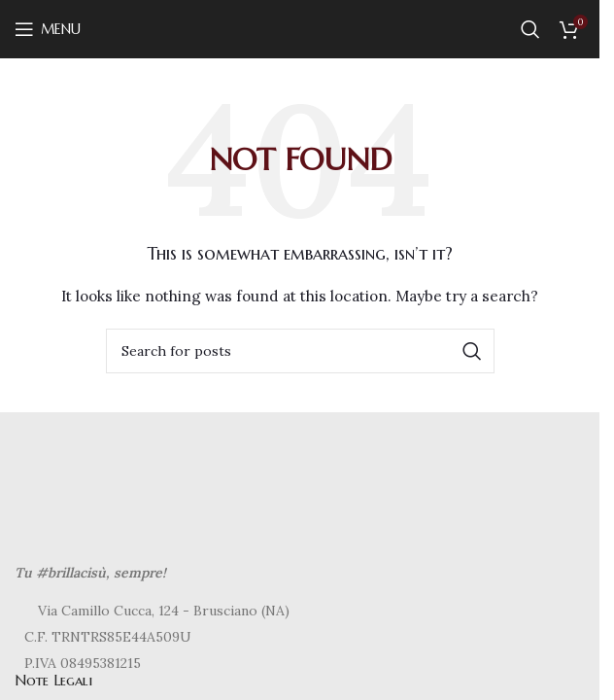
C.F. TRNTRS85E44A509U (108, 637)
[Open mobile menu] (48, 29)
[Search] (530, 29)
